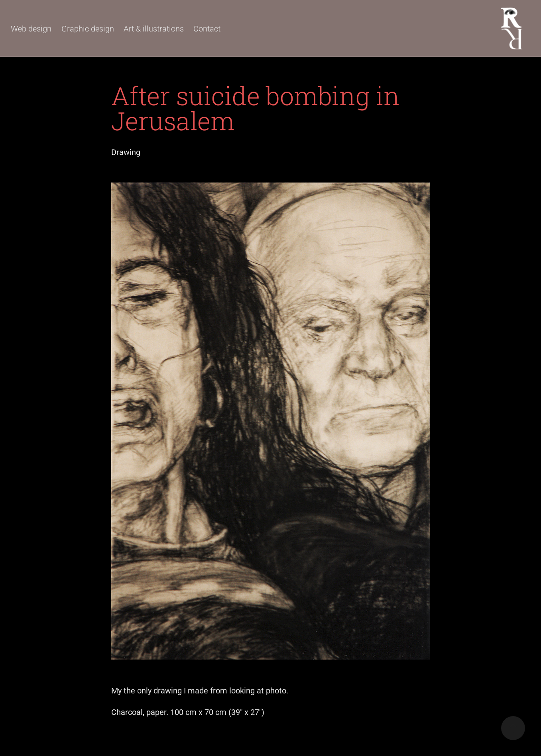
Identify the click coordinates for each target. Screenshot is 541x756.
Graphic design (88, 28)
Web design (31, 28)
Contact (207, 28)
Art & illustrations (154, 28)
